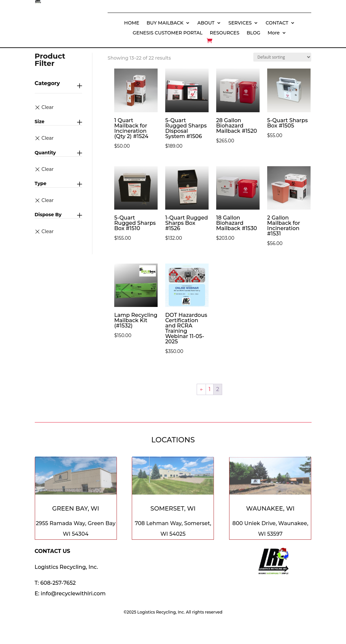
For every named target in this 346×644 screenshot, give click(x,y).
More (273, 33)
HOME (132, 23)
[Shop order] (282, 57)
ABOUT (206, 23)
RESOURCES (225, 33)
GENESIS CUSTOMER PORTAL (168, 33)
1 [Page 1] (210, 389)
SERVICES (240, 23)
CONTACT (277, 23)
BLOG (253, 33)
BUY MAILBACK (165, 23)
